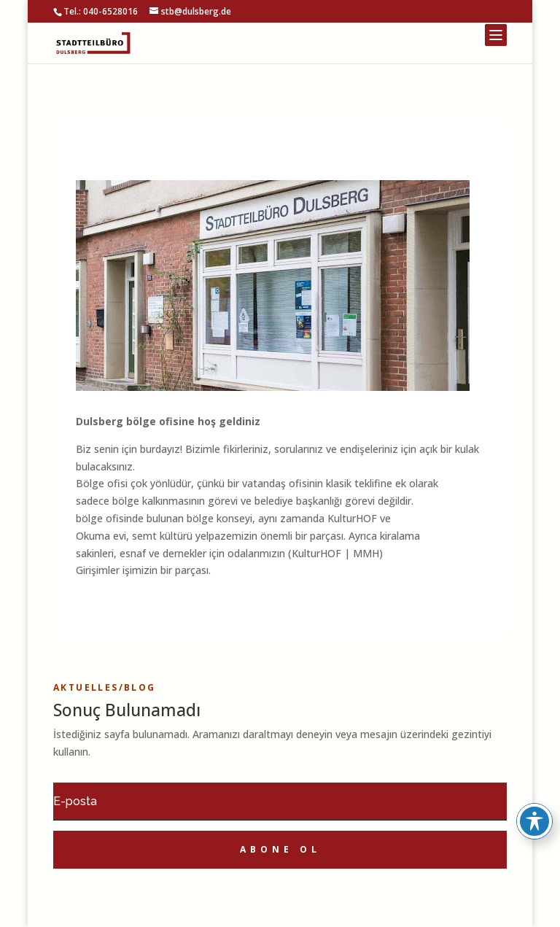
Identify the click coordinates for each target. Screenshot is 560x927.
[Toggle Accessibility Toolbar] (534, 821)
